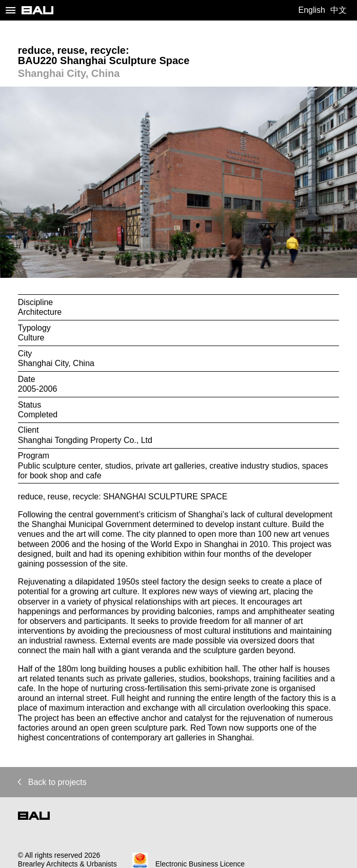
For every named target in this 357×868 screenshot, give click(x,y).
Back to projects (52, 782)
